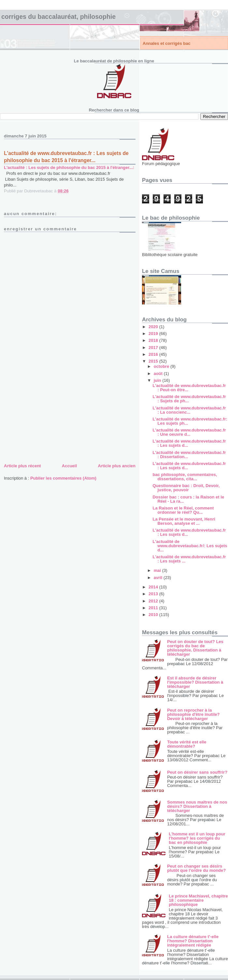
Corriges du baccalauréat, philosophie (58, 17)
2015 (154, 361)
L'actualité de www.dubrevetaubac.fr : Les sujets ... (189, 559)
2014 (154, 587)
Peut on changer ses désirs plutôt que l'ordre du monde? (196, 868)
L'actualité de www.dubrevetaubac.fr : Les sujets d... (189, 443)
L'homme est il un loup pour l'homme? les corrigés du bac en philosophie (197, 838)
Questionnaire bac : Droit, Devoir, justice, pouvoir (186, 488)
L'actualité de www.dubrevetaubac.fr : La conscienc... (189, 410)
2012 (154, 601)
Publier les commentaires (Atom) (63, 478)
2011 (154, 608)
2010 (154, 615)
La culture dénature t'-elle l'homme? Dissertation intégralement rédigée (193, 941)
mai (158, 570)
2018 (154, 340)
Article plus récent (22, 466)
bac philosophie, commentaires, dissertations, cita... (185, 477)
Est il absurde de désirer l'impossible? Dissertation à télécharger (195, 682)
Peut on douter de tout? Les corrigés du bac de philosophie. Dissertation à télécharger (195, 648)
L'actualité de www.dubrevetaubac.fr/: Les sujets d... (190, 546)
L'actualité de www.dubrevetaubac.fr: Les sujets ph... (190, 421)
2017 (154, 348)
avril (159, 578)
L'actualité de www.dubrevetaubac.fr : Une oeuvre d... (189, 432)
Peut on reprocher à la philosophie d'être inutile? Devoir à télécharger (193, 714)
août (159, 374)
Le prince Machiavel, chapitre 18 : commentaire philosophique (198, 900)
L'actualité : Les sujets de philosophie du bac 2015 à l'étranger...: (69, 168)
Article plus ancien (117, 466)
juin (158, 380)
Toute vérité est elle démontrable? (187, 744)
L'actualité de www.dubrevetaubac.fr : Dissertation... (189, 455)
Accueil (69, 466)
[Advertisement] (53, 417)
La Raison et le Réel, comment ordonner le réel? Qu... (183, 510)
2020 (154, 327)
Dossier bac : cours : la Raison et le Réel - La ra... (188, 499)
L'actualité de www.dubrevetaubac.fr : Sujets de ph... (189, 399)
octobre (162, 366)
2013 (154, 594)
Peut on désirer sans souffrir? (197, 772)
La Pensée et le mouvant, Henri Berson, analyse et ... (184, 521)
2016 (154, 354)
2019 (154, 334)
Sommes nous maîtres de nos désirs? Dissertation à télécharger (197, 806)
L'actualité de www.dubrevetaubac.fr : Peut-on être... (189, 388)
